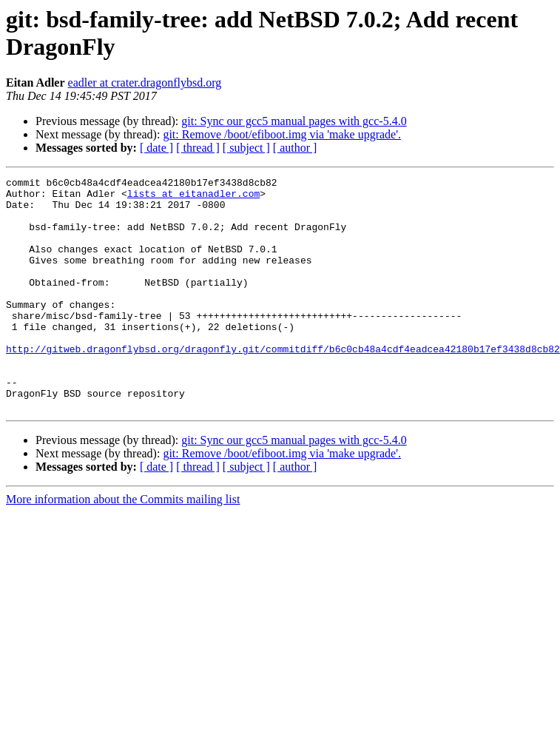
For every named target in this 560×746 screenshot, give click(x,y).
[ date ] (156, 148)
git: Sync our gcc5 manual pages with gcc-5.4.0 (294, 121)
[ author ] (295, 148)
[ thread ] (198, 148)
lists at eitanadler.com (193, 198)
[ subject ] (246, 148)
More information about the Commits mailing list (123, 546)
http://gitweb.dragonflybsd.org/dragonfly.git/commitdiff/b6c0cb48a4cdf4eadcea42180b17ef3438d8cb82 (283, 384)
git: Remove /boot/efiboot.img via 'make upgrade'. (282, 134)
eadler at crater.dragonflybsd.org (145, 83)
